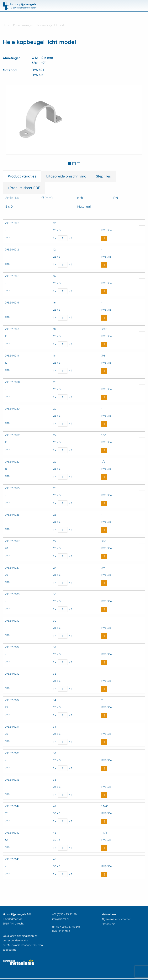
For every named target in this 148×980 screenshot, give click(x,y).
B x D (9, 206)
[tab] (69, 164)
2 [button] (74, 164)
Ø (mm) (47, 198)
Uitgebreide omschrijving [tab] (66, 176)
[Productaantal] (63, 238)
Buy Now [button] (104, 238)
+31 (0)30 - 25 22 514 (65, 914)
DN (116, 198)
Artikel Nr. (12, 198)
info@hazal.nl (60, 919)
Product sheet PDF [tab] (24, 188)
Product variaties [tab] (22, 176)
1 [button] (69, 164)
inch (80, 198)
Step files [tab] (103, 176)
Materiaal (84, 206)
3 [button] (79, 164)
